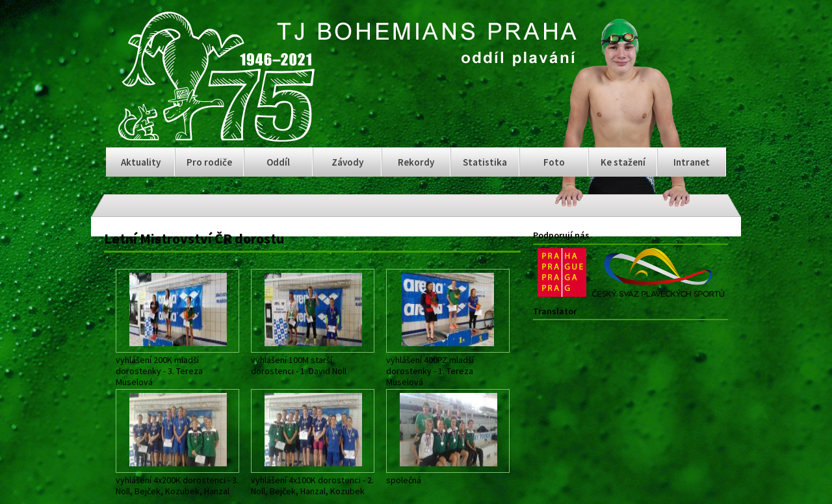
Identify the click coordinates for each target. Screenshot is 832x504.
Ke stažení (623, 162)
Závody (347, 162)
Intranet (692, 162)
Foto (554, 162)
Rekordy (416, 162)
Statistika (485, 162)
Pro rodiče (209, 162)
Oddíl (278, 162)
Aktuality (141, 162)
